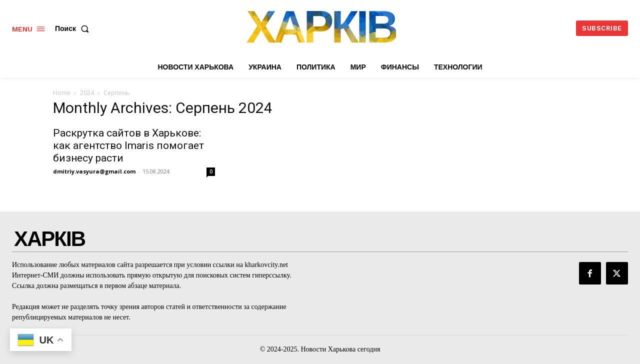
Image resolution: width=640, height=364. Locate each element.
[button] (74, 28)
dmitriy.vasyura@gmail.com (94, 171)
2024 (87, 93)
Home (62, 93)
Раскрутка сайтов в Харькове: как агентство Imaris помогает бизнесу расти (128, 145)
